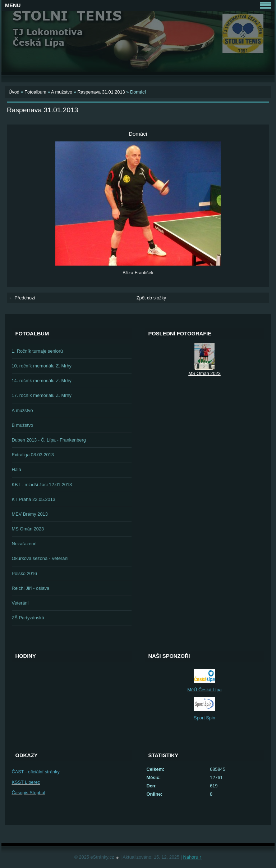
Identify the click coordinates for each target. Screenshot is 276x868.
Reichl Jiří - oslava (31, 588)
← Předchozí (22, 298)
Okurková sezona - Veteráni (40, 558)
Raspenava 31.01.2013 (101, 92)
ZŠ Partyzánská (28, 618)
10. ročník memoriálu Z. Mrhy (42, 366)
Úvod (14, 92)
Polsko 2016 (24, 573)
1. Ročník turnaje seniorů (37, 351)
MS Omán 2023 (28, 529)
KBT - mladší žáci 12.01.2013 (42, 485)
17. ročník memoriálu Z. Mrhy (42, 395)
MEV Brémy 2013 (30, 514)
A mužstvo (62, 92)
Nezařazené (24, 544)
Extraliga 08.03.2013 (33, 455)
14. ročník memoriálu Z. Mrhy (42, 381)
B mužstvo (23, 425)
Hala (17, 469)
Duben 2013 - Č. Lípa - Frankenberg (49, 440)
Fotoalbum (35, 92)
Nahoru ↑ (193, 857)
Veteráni (20, 603)
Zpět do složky (151, 298)
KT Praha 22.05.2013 (34, 499)
